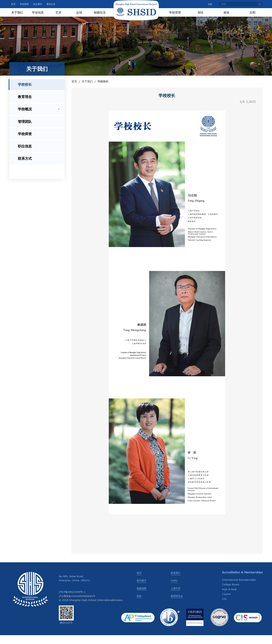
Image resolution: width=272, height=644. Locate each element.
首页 (13, 4)
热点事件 (38, 4)
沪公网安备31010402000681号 (77, 605)
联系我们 (176, 582)
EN (208, 4)
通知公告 (51, 4)
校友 (139, 605)
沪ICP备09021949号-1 (72, 601)
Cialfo (174, 589)
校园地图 (142, 597)
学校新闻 (24, 4)
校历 (139, 582)
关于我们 (87, 90)
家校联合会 (177, 605)
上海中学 (176, 597)
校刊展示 (142, 589)
